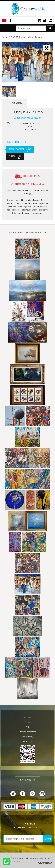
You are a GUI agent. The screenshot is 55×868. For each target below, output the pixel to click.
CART (39, 21)
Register (51, 21)
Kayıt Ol (48, 839)
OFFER (15, 156)
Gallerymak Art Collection (27, 118)
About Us (28, 717)
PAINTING (15, 37)
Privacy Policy (28, 736)
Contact (27, 722)
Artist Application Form (27, 732)
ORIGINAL (15, 103)
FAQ (28, 727)
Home (4, 37)
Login (45, 21)
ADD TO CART (19, 149)
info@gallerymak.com (11, 861)
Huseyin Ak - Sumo (32, 37)
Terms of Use (28, 741)
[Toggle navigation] (5, 28)
